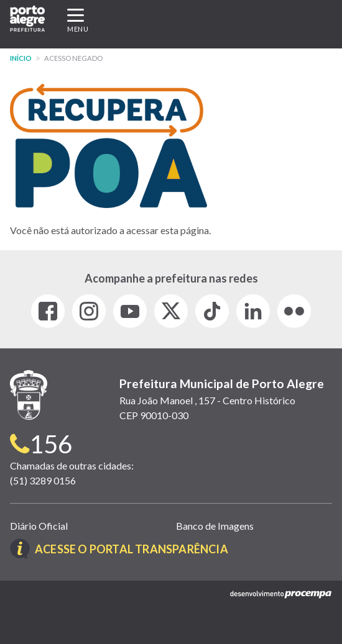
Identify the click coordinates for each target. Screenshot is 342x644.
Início (21, 58)
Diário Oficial (39, 526)
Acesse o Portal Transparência (132, 549)
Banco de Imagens (215, 526)
